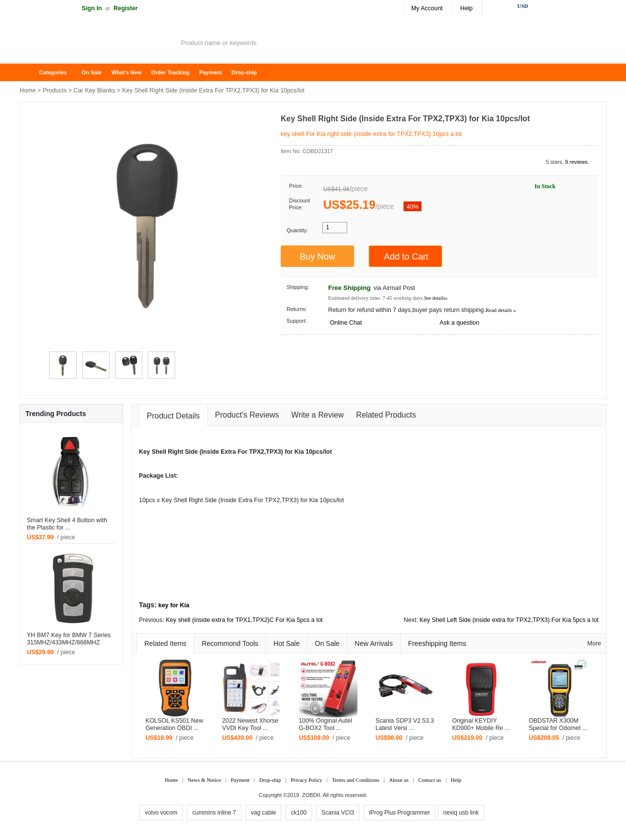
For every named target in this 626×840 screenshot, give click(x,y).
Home (32, 73)
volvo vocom (161, 813)
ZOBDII (311, 795)
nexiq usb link (461, 813)
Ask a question (459, 323)
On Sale (92, 72)
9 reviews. (577, 162)
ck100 (299, 813)
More (594, 643)
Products (55, 90)
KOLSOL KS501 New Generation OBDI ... (174, 724)
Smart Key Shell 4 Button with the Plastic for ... (67, 524)
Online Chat (346, 323)
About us (399, 780)
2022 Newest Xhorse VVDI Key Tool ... (250, 724)
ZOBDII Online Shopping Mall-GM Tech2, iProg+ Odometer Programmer (98, 44)
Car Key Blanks (94, 90)
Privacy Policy (306, 780)
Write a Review (318, 415)
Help (466, 8)
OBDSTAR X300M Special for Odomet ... (558, 724)
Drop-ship (244, 72)
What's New (126, 72)
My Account (427, 8)
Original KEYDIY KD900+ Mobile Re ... (481, 724)
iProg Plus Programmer (400, 813)
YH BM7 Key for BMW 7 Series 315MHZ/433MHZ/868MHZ (69, 639)
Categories (53, 72)
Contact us (430, 780)
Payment (210, 72)
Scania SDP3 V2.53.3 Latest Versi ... (405, 724)
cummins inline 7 (214, 813)
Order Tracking (170, 72)
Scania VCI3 (338, 813)
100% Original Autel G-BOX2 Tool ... (325, 724)
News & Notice (204, 780)
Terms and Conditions (356, 780)
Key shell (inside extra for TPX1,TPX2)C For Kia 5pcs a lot (244, 620)
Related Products (386, 415)
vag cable (263, 813)
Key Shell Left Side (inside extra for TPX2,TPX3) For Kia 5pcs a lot (509, 620)
